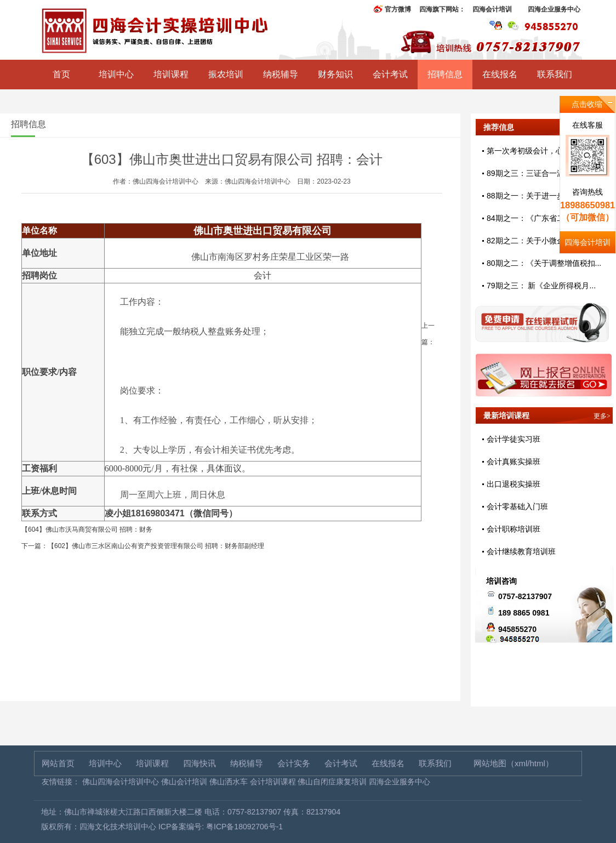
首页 (61, 74)
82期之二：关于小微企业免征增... (544, 241)
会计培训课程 (273, 782)
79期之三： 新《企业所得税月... (541, 286)
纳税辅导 (281, 74)
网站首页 (58, 763)
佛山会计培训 (184, 782)
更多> (602, 416)
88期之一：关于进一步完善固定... (544, 196)
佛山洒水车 (229, 782)
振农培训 (226, 74)
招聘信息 (445, 74)
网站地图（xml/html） (514, 763)
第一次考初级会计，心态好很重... (544, 151)
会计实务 (294, 763)
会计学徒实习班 (514, 439)
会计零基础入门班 (517, 506)
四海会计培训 (492, 9)
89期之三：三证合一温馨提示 (537, 173)
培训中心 (116, 74)
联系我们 (555, 74)
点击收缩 (587, 104)
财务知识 (335, 74)
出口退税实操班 (514, 484)
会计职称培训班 (514, 529)
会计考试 (390, 74)
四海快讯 (199, 763)
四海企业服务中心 (554, 9)
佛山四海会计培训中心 (121, 782)
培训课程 (171, 74)
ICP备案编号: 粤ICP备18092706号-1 (221, 827)
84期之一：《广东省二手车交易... (544, 218)
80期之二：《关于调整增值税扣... (544, 263)
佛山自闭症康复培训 (332, 782)
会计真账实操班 (514, 462)
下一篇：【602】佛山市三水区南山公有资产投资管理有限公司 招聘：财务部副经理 (143, 546)
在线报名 (500, 74)
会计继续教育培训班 (521, 551)
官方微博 (398, 9)
